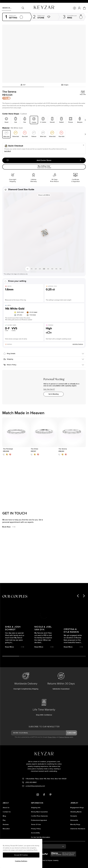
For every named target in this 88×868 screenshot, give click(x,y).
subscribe (71, 729)
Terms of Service (64, 734)
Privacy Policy (52, 734)
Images (65, 87)
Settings (25, 13)
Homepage (5, 13)
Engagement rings (16, 13)
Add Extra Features (78, 349)
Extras (7, 100)
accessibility (35, 829)
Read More (51, 574)
